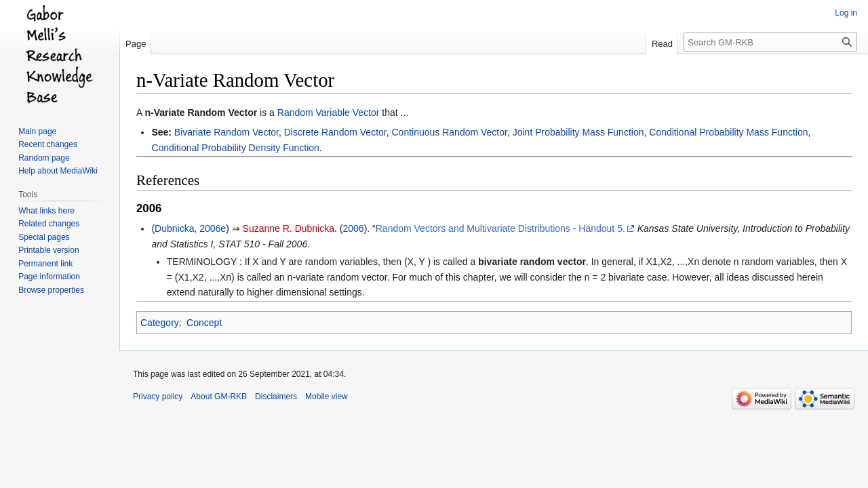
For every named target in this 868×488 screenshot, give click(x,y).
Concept (204, 323)
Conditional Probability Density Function (235, 148)
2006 (353, 228)
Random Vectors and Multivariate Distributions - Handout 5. (500, 228)
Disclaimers (276, 396)
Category (160, 323)
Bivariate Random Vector (226, 132)
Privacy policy (158, 396)
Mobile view (327, 396)
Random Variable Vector (329, 113)
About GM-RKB (219, 396)
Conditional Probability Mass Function (728, 132)
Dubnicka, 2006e (190, 228)
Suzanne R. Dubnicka (289, 228)
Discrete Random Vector (335, 132)
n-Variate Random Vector (201, 113)
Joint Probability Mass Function (578, 132)
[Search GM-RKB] (770, 42)
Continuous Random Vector (449, 132)
